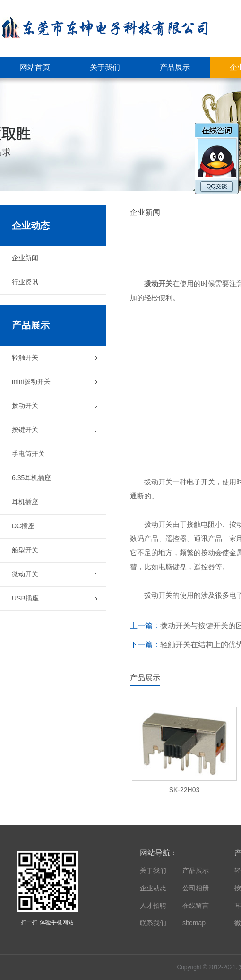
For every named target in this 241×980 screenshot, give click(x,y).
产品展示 (196, 870)
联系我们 (153, 923)
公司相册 (196, 888)
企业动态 (153, 888)
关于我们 (153, 870)
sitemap (194, 923)
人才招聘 (153, 905)
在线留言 (196, 905)
